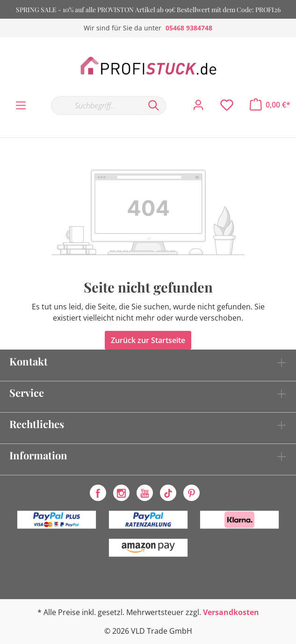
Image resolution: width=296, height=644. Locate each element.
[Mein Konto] (198, 105)
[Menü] (21, 106)
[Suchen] (154, 106)
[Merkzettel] (227, 105)
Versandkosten (231, 612)
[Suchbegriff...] (96, 106)
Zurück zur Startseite (148, 340)
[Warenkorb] (270, 105)
